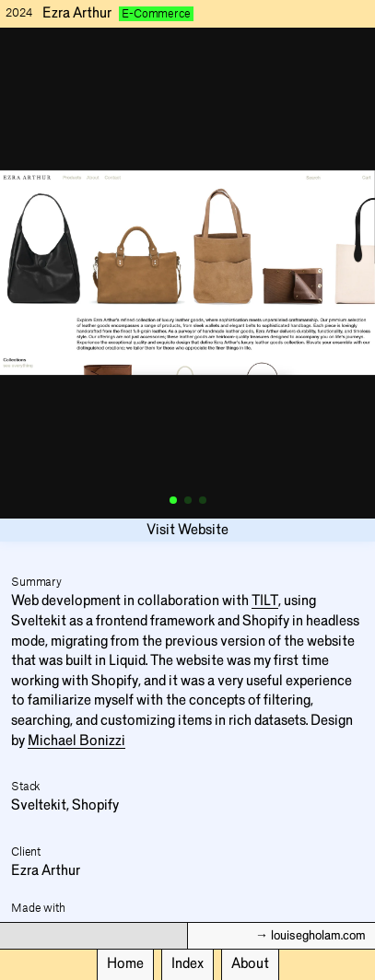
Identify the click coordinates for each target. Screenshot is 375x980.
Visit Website (187, 530)
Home (125, 963)
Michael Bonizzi (76, 741)
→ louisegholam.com (311, 936)
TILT (265, 601)
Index (187, 963)
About (250, 963)
